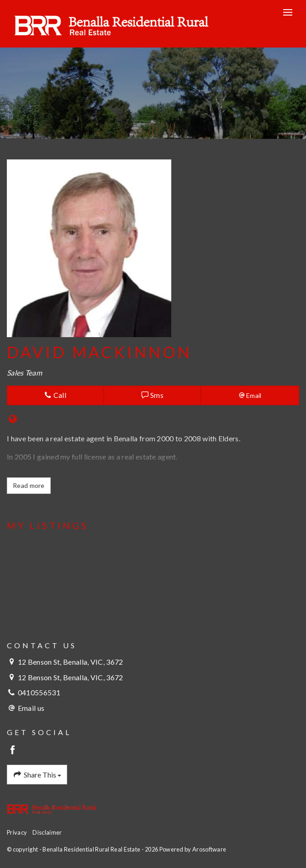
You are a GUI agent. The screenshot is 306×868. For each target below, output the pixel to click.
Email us (31, 708)
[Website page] (13, 419)
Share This (37, 775)
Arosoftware (209, 849)
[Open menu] (288, 12)
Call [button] (55, 395)
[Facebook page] (13, 750)
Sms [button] (153, 395)
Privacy (17, 832)
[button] (250, 395)
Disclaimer (47, 832)
